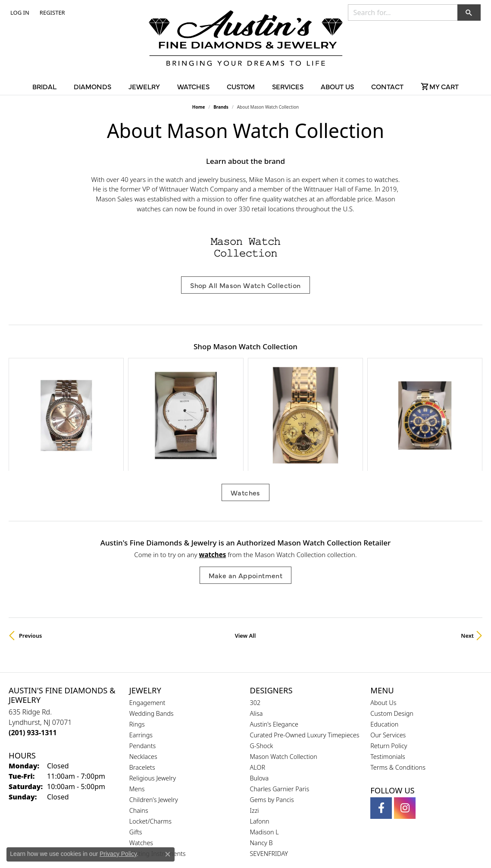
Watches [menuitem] (141, 766)
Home (199, 107)
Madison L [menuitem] (264, 755)
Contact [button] (387, 86)
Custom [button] (241, 86)
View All (245, 558)
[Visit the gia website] (225, 816)
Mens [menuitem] (137, 712)
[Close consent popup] (168, 854)
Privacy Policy (203, 846)
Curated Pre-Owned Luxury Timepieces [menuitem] (305, 658)
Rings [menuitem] (137, 647)
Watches (245, 416)
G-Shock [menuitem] (262, 669)
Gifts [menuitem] (136, 755)
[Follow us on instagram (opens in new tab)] (405, 731)
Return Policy (389, 669)
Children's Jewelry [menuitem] (154, 722)
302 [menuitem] (255, 625)
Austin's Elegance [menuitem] (274, 647)
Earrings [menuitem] (141, 658)
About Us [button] (337, 86)
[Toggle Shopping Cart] (440, 86)
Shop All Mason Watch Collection (245, 285)
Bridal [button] (44, 86)
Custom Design (392, 636)
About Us (383, 625)
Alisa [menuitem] (256, 636)
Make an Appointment (246, 498)
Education (384, 647)
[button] (19, 13)
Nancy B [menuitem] (261, 766)
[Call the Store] (33, 655)
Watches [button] (193, 86)
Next (467, 558)
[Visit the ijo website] (267, 816)
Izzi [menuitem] (255, 733)
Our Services (388, 658)
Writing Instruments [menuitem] (158, 776)
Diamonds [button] (92, 86)
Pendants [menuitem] (143, 669)
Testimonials (388, 679)
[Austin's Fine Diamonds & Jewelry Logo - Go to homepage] (246, 40)
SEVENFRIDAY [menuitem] (269, 776)
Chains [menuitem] (139, 733)
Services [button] (288, 86)
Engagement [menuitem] (147, 625)
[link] (52, 13)
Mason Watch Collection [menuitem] (284, 679)
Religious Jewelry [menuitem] (153, 701)
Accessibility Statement (318, 846)
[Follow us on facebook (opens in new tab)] (381, 731)
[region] (245, 376)
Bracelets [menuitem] (142, 690)
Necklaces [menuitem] (143, 679)
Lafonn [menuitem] (260, 744)
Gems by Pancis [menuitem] (272, 722)
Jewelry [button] (144, 86)
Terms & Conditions (398, 690)
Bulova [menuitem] (260, 701)
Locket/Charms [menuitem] (150, 744)
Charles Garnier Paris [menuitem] (280, 712)
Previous (30, 558)
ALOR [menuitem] (258, 690)
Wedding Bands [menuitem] (152, 636)
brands (221, 107)
